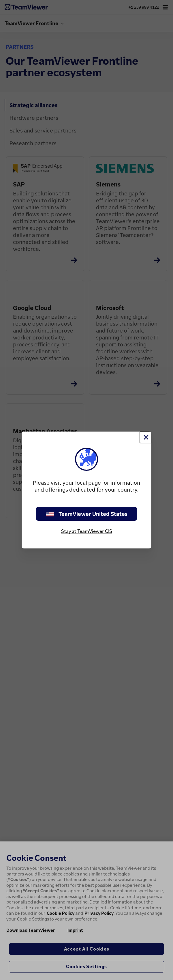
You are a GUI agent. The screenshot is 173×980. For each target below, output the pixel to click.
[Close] (146, 437)
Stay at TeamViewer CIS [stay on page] (87, 531)
